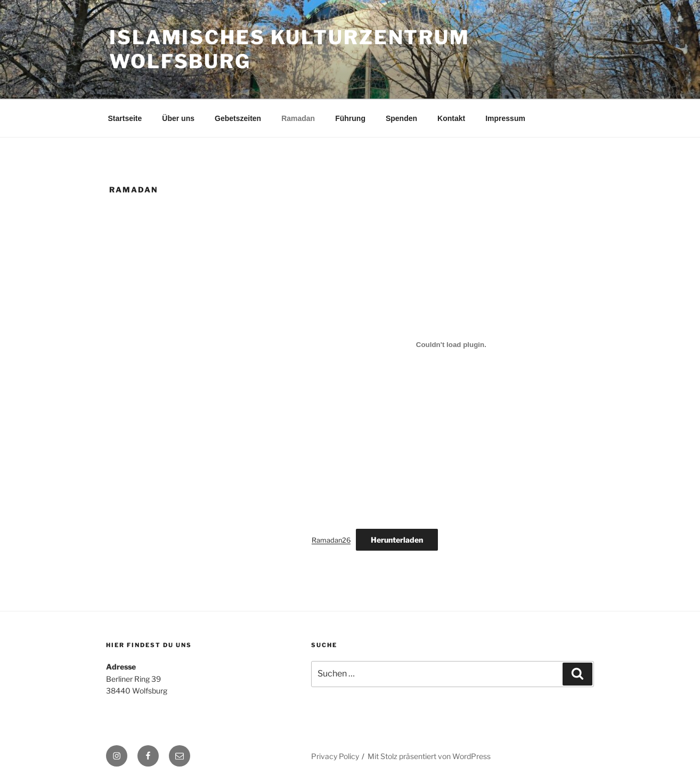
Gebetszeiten (238, 118)
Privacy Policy (335, 756)
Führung (350, 118)
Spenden (401, 118)
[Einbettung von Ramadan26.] (451, 344)
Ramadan (298, 118)
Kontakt (451, 118)
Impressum (505, 118)
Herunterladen (397, 540)
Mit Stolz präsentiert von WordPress (429, 756)
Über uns (178, 118)
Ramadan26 (331, 540)
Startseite (125, 118)
